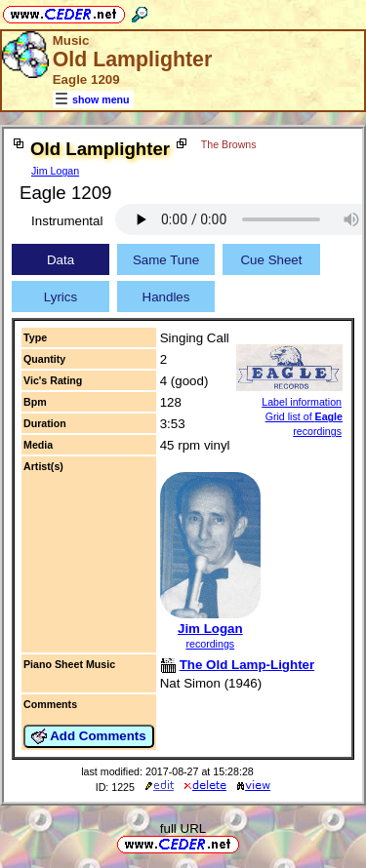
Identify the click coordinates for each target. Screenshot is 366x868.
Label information (302, 402)
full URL (183, 829)
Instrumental (67, 221)
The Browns (229, 144)
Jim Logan (55, 171)
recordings (210, 644)
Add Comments (89, 736)
